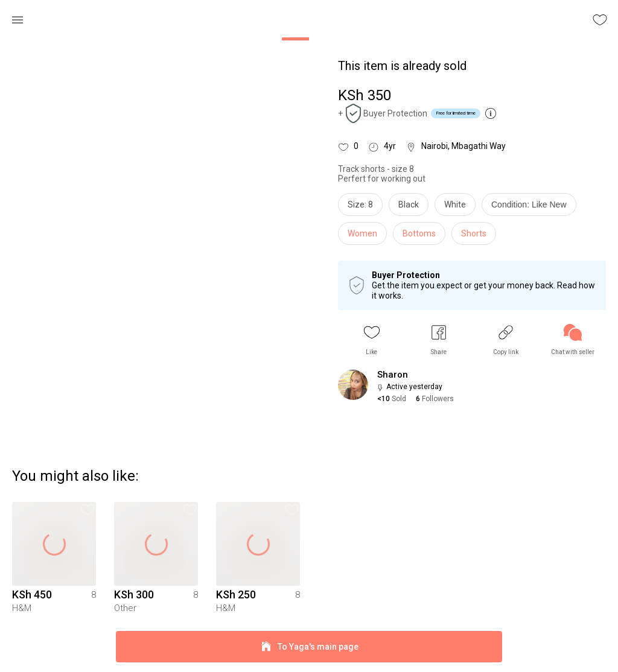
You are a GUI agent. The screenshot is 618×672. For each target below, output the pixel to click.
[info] (532, 208)
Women (362, 233)
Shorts (474, 233)
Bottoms (419, 233)
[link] (573, 340)
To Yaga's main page (309, 647)
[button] (372, 340)
